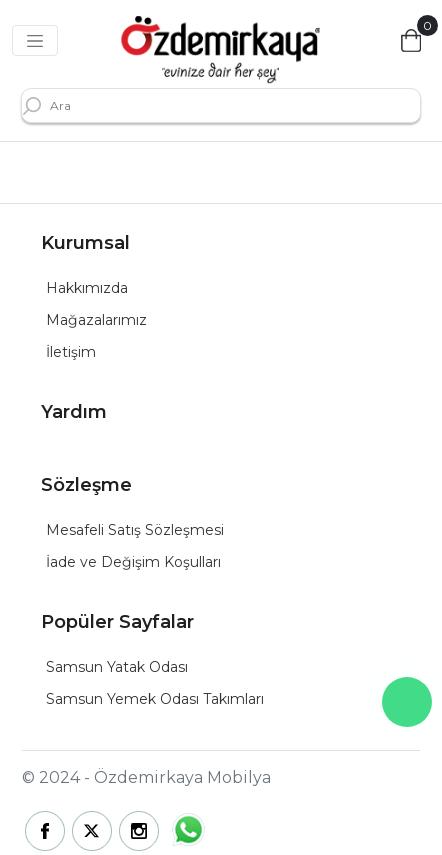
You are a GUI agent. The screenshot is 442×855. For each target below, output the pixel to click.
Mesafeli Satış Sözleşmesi (135, 530)
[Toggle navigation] (35, 41)
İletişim (71, 352)
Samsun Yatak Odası (117, 667)
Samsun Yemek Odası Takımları (155, 699)
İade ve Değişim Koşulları (133, 562)
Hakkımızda (87, 288)
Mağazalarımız (96, 320)
